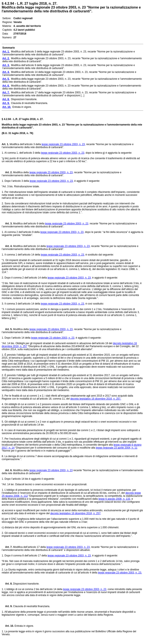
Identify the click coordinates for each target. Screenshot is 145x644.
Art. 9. (7, 606)
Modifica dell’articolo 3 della (25, 144)
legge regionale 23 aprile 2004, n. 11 (117, 448)
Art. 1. (5, 144)
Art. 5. (7, 329)
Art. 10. (8, 626)
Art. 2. (7, 172)
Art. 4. (7, 246)
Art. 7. (7, 547)
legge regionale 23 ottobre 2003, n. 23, (63, 144)
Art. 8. (7, 584)
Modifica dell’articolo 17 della (29, 547)
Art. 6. (7, 470)
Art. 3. (7, 224)
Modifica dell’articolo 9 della (29, 224)
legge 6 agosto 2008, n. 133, (115, 499)
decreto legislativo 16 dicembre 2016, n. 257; (76, 513)
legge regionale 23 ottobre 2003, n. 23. (120, 573)
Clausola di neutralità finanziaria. (31, 606)
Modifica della (21, 172)
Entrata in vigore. (24, 626)
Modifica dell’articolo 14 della (29, 246)
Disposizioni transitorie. (26, 584)
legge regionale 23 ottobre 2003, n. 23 (51, 470)
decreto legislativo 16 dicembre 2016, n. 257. (96, 399)
